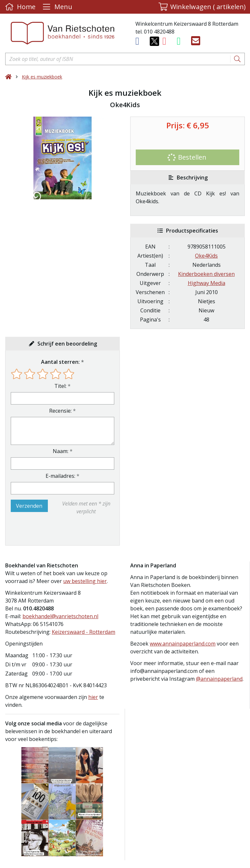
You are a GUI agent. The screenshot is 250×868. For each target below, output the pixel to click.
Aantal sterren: (60, 362)
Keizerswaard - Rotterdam (83, 632)
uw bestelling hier (85, 581)
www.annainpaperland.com (183, 644)
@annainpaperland (219, 679)
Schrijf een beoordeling (67, 344)
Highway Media (207, 283)
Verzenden (29, 506)
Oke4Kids (206, 256)
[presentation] (52, 530)
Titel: (60, 386)
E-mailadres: (60, 476)
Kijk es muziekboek (42, 77)
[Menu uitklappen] (57, 7)
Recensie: (60, 411)
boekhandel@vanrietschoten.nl (60, 616)
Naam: (61, 451)
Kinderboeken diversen (206, 274)
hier (93, 697)
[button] (202, 7)
